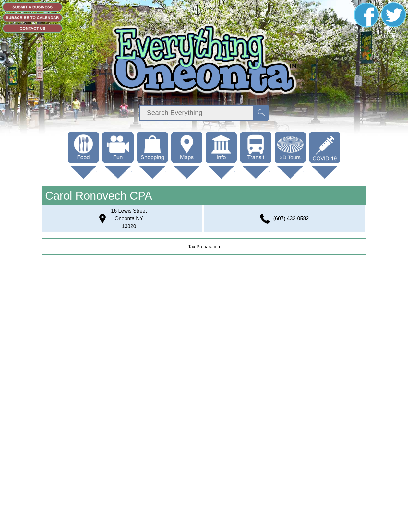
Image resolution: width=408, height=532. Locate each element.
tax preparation (204, 247)
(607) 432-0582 (291, 219)
